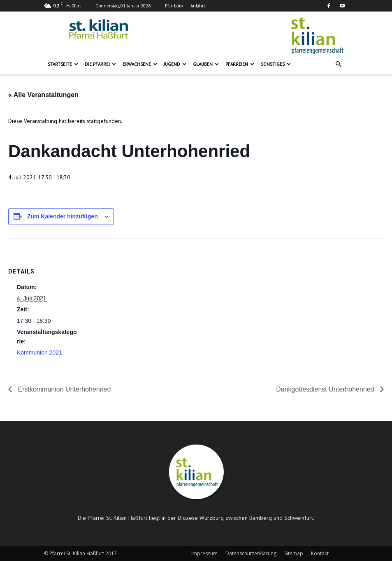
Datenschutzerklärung (251, 553)
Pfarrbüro (174, 6)
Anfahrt (198, 6)
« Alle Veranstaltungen (43, 95)
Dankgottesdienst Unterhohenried (326, 389)
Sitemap (294, 553)
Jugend (175, 64)
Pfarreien (240, 64)
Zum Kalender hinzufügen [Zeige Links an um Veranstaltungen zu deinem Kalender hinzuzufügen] (63, 216)
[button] (339, 64)
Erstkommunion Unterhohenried (63, 389)
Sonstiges (276, 64)
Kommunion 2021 (39, 352)
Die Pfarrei (100, 64)
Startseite (63, 64)
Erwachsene (140, 64)
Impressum (204, 553)
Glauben (206, 64)
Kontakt (320, 553)
